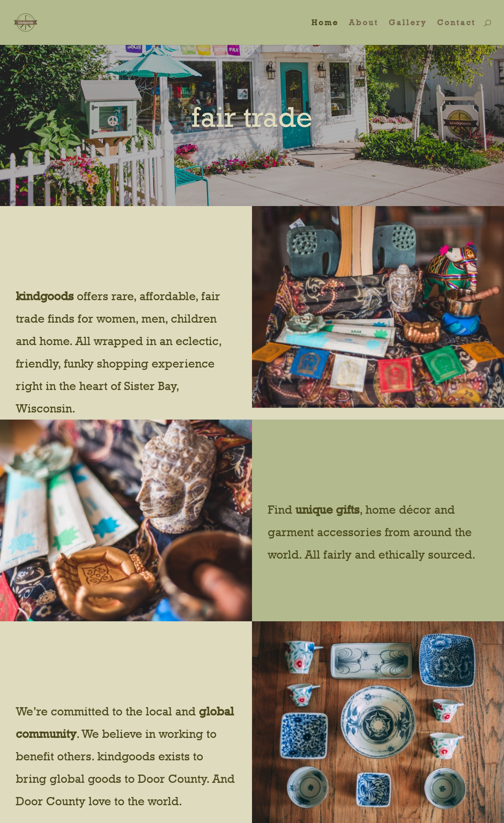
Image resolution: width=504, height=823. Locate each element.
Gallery (408, 23)
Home (325, 23)
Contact (456, 23)
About (364, 23)
